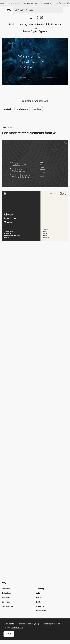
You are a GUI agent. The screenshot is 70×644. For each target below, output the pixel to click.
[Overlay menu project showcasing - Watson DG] (35, 373)
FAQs (38, 602)
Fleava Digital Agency (35, 31)
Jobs (38, 593)
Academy (40, 589)
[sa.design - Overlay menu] (35, 164)
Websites (6, 589)
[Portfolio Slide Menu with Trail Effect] (35, 269)
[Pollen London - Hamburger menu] (35, 475)
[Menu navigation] (35, 216)
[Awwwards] (9, 10)
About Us (40, 606)
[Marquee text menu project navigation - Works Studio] (35, 424)
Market (39, 597)
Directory (6, 602)
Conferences (7, 606)
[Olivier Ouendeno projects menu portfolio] (35, 322)
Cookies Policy (17, 627)
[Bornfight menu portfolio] (35, 526)
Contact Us (41, 611)
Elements (6, 597)
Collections (7, 593)
